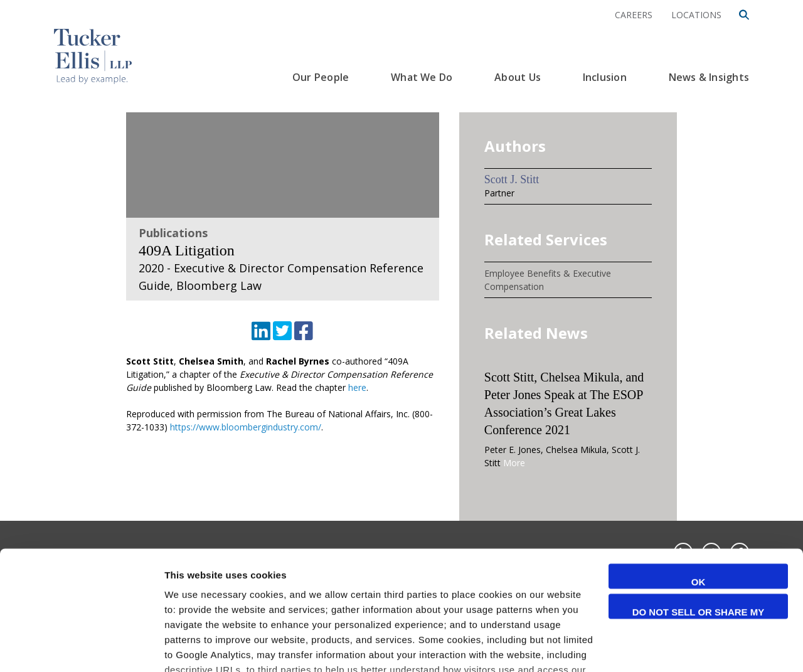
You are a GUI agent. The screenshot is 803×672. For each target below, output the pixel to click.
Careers (634, 15)
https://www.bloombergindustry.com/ (246, 427)
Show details (194, 647)
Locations (696, 15)
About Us (518, 77)
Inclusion (605, 77)
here (357, 387)
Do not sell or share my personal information (699, 527)
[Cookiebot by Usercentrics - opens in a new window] (81, 648)
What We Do (422, 77)
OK (699, 496)
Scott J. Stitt (512, 179)
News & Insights (709, 77)
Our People (321, 77)
